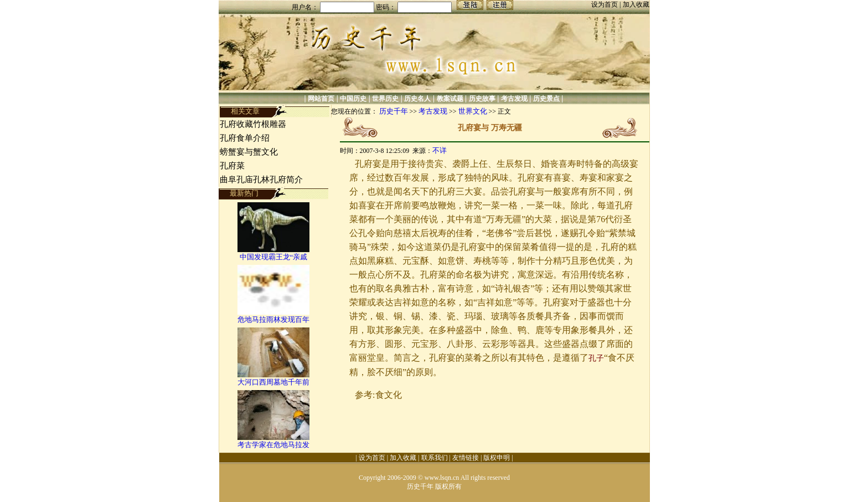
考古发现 (514, 99)
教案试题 (450, 99)
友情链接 (466, 458)
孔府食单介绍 (245, 138)
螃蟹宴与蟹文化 (249, 152)
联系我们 (435, 458)
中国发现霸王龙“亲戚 (274, 257)
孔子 (596, 358)
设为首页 (605, 4)
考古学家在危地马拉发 (273, 445)
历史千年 (394, 111)
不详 (440, 150)
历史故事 (482, 99)
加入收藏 (636, 4)
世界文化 (473, 111)
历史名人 (417, 99)
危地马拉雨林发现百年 (273, 319)
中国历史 (353, 99)
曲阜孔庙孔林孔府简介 (261, 180)
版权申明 (497, 458)
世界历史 (385, 99)
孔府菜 (232, 166)
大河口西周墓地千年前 (273, 382)
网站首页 (321, 99)
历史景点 (546, 99)
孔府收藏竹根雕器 (253, 124)
